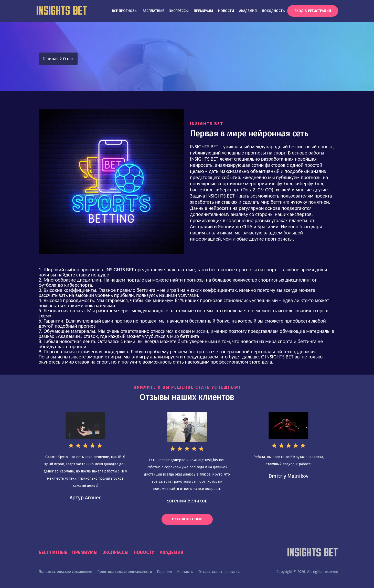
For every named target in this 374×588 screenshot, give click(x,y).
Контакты (185, 572)
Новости (226, 11)
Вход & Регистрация (313, 11)
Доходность (273, 11)
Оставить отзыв (187, 519)
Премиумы (203, 11)
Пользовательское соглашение (65, 572)
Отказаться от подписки (219, 572)
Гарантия (164, 572)
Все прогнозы (125, 11)
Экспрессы (179, 11)
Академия (248, 11)
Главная (51, 59)
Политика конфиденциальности (125, 572)
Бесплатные (153, 11)
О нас (68, 59)
